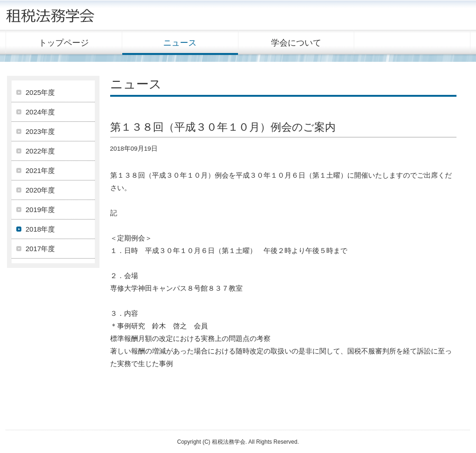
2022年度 (40, 151)
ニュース (180, 43)
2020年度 (40, 190)
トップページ (64, 43)
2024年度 (40, 112)
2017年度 (40, 249)
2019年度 (40, 210)
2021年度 (40, 170)
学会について (296, 43)
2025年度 (40, 92)
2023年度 (40, 131)
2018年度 (40, 229)
